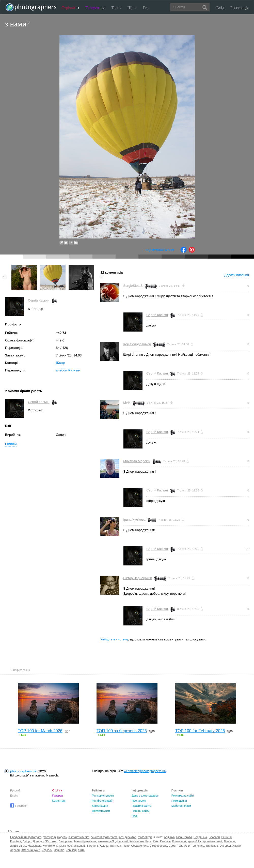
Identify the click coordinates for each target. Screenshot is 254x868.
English (15, 796)
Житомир (51, 841)
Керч (148, 841)
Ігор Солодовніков (137, 344)
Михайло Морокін (137, 461)
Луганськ (229, 841)
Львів (23, 846)
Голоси (11, 444)
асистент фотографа (104, 837)
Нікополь (93, 846)
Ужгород (226, 846)
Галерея (96, 8)
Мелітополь (50, 846)
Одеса (104, 846)
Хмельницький (31, 850)
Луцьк (14, 846)
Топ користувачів (103, 796)
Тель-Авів (183, 846)
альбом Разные (68, 370)
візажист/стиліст (79, 837)
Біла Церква (184, 837)
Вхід (220, 8)
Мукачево (66, 846)
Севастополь (139, 846)
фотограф (49, 837)
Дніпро (27, 841)
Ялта (81, 850)
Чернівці (71, 850)
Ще (132, 8)
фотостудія (145, 837)
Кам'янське (137, 841)
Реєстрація (240, 8)
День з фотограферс (145, 796)
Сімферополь (158, 846)
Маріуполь (34, 846)
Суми (172, 846)
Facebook (19, 806)
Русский (15, 790)
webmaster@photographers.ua (145, 771)
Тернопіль (198, 846)
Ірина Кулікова (134, 520)
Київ (156, 841)
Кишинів (165, 841)
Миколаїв (80, 846)
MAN (127, 403)
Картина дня (100, 806)
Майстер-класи (181, 806)
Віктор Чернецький (138, 578)
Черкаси (47, 850)
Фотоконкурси (101, 811)
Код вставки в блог (160, 250)
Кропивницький (212, 841)
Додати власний (237, 275)
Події (135, 816)
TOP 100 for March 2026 (40, 731)
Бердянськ (200, 837)
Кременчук (179, 841)
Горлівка (16, 841)
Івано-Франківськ (85, 841)
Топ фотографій (102, 801)
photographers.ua (23, 771)
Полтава (115, 846)
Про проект (139, 801)
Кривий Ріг (194, 841)
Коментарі (59, 801)
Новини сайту (140, 811)
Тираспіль (212, 846)
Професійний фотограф (26, 837)
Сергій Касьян (39, 300)
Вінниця (227, 837)
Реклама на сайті (183, 796)
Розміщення (179, 801)
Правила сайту (141, 806)
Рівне (126, 846)
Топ (116, 8)
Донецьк (38, 841)
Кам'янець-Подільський (113, 841)
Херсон (15, 850)
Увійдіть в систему (114, 639)
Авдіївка (169, 837)
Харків (237, 846)
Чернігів (59, 850)
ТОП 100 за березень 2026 (122, 731)
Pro (146, 8)
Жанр (60, 363)
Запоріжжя (66, 841)
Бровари (214, 837)
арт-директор (128, 837)
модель (62, 837)
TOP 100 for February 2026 (200, 731)
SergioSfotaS (133, 286)
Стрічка (70, 8)
